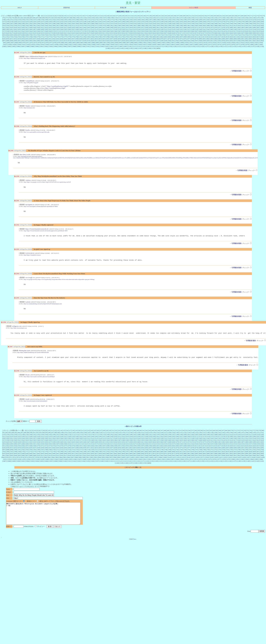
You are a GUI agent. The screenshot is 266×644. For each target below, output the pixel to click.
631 (27, 33)
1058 (149, 44)
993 (113, 43)
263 (181, 22)
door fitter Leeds (25, 156)
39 (154, 16)
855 (104, 39)
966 (8, 43)
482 (239, 27)
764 (15, 37)
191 (166, 20)
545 (220, 29)
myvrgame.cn (30, 206)
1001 (145, 43)
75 (264, 16)
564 (31, 31)
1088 (27, 46)
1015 (210, 43)
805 (174, 37)
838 (39, 39)
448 (108, 27)
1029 (14, 44)
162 (54, 20)
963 (258, 41)
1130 (220, 46)
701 (35, 35)
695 (12, 35)
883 (212, 39)
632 (31, 33)
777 (66, 37)
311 (104, 23)
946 (193, 41)
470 (193, 27)
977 (51, 43)
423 (12, 27)
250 (131, 22)
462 (162, 27)
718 (100, 35)
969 (20, 43)
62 (224, 16)
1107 (115, 46)
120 (154, 18)
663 (150, 33)
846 (69, 39)
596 (154, 31)
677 (204, 33)
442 (85, 27)
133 (204, 18)
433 (50, 27)
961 (251, 41)
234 (69, 22)
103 (89, 18)
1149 (149, 48)
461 (158, 27)
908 (46, 41)
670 (177, 33)
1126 (202, 46)
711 (73, 35)
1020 (233, 43)
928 (123, 41)
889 (235, 39)
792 (123, 37)
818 (224, 37)
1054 (131, 44)
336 (200, 23)
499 (42, 29)
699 (27, 35)
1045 (89, 44)
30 (126, 16)
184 (139, 20)
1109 (125, 46)
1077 (238, 44)
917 (81, 41)
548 (231, 29)
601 (174, 31)
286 (8, 23)
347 (243, 23)
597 (158, 31)
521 (127, 29)
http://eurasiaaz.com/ (29, 108)
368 (62, 25)
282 (254, 22)
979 (59, 43)
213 (251, 20)
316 (123, 23)
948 (200, 41)
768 (31, 37)
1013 (200, 43)
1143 (122, 48)
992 (109, 43)
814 (208, 37)
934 (146, 41)
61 (221, 16)
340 (216, 23)
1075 (228, 44)
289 (19, 23)
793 (127, 37)
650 (100, 33)
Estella (28, 131)
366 (54, 25)
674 (193, 33)
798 (147, 37)
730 (146, 35)
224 (31, 22)
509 (81, 29)
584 (108, 31)
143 (243, 18)
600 (170, 31)
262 (177, 22)
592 (139, 31)
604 (185, 31)
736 (170, 35)
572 (62, 31)
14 (77, 16)
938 (162, 41)
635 (42, 33)
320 (139, 23)
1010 (187, 43)
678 (208, 33)
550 (239, 29)
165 (66, 20)
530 (162, 29)
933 (143, 41)
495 (27, 29)
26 (114, 16)
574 (69, 31)
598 (162, 31)
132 (200, 18)
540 (200, 29)
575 (73, 31)
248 (123, 22)
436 (62, 27)
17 (86, 16)
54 (199, 16)
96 (65, 18)
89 (43, 18)
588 (123, 31)
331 (181, 23)
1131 (225, 46)
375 (89, 25)
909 (50, 41)
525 (143, 29)
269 (204, 22)
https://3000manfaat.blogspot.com (36, 56)
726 (131, 35)
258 (162, 22)
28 (120, 16)
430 (39, 27)
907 (42, 41)
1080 (252, 44)
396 (170, 25)
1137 (253, 46)
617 (235, 31)
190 (162, 20)
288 (15, 23)
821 (235, 37)
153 (19, 20)
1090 (37, 46)
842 (54, 39)
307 (89, 23)
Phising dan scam (24, 354)
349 (251, 23)
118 (146, 18)
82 (22, 18)
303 (73, 23)
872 (170, 39)
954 (224, 41)
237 (81, 22)
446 (100, 27)
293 (35, 23)
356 (15, 25)
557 (4, 31)
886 (224, 39)
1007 (173, 43)
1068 (196, 44)
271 (212, 22)
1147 (140, 48)
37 (147, 16)
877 (189, 39)
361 (35, 25)
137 (219, 18)
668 (170, 33)
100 (78, 18)
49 (184, 16)
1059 (154, 44)
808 (185, 37)
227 (42, 22)
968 (16, 43)
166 (69, 20)
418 (254, 25)
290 (23, 23)
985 (82, 43)
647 (89, 33)
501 (50, 29)
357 (19, 25)
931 (135, 41)
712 (77, 35)
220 (15, 22)
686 (239, 33)
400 (185, 25)
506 (69, 29)
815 (212, 37)
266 (193, 22)
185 (143, 20)
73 (257, 16)
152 (15, 20)
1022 (242, 43)
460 (154, 27)
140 (231, 18)
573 (66, 31)
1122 (184, 46)
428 (31, 27)
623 (258, 31)
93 (56, 18)
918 (85, 41)
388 (139, 25)
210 (239, 20)
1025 (256, 43)
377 (96, 25)
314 (116, 23)
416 (247, 25)
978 (55, 43)
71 (251, 16)
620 (247, 31)
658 (131, 33)
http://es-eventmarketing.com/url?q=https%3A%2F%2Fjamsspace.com (43, 307)
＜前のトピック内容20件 (133, 431)
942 (177, 41)
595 (150, 31)
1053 (126, 44)
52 (193, 16)
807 (181, 37)
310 (100, 23)
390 (147, 25)
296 (46, 23)
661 (143, 33)
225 (35, 22)
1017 (219, 43)
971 (28, 43)
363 (42, 25)
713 (81, 35)
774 (54, 37)
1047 (98, 44)
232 (62, 22)
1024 (252, 43)
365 (50, 25)
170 (85, 20)
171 (89, 20)
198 (193, 20)
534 (177, 29)
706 (54, 35)
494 (23, 29)
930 (131, 41)
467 (181, 27)
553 (251, 29)
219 (12, 22)
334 (193, 23)
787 (104, 37)
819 (227, 37)
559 (12, 31)
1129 (216, 46)
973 (36, 43)
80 (16, 18)
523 (135, 29)
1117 (161, 46)
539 (197, 29)
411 (227, 25)
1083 (4, 46)
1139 (262, 46)
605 (189, 31)
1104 (102, 46)
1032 (28, 44)
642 (69, 33)
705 (50, 35)
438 (69, 27)
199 (197, 20)
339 (212, 23)
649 (96, 33)
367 (58, 25)
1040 (66, 44)
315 (119, 23)
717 (96, 35)
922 (100, 41)
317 (127, 23)
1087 (23, 46)
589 (127, 31)
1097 (69, 46)
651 (104, 33)
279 (243, 22)
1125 (197, 46)
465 (174, 27)
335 (197, 23)
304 (77, 23)
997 (128, 43)
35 (141, 16)
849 (81, 39)
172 (92, 20)
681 (220, 33)
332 (185, 23)
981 (66, 43)
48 (181, 16)
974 (39, 43)
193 (174, 20)
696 (15, 35)
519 (119, 29)
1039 (61, 44)
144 (246, 18)
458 (146, 27)
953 (220, 41)
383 (120, 25)
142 (239, 18)
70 (248, 16)
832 (15, 39)
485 (251, 27)
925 (112, 41)
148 (262, 18)
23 (105, 16)
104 (93, 18)
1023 (247, 43)
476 (216, 27)
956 (231, 41)
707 (58, 35)
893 (251, 39)
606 (193, 31)
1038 (56, 44)
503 (58, 29)
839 (42, 39)
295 (42, 23)
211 (243, 20)
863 (135, 39)
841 (50, 39)
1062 (168, 44)
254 (146, 22)
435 (58, 27)
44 (169, 16)
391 (150, 25)
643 (73, 33)
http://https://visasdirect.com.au (32, 258)
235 (73, 22)
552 (247, 29)
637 (50, 33)
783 (89, 37)
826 (254, 37)
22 (102, 16)
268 (200, 22)
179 (120, 20)
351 (258, 23)
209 (235, 20)
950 (208, 41)
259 (166, 22)
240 (92, 22)
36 (144, 16)
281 (251, 22)
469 (189, 27)
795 (135, 37)
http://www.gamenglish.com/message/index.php (37, 133)
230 (54, 22)
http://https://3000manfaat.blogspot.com (34, 58)
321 (143, 23)
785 (96, 37)
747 (212, 35)
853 (96, 39)
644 (77, 33)
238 (85, 22)
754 (239, 35)
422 (8, 27)
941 (174, 41)
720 (108, 35)
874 (177, 39)
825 (251, 37)
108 (108, 18)
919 (89, 41)
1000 (140, 43)
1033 (33, 44)
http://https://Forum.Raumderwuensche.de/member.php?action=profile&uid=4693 (46, 233)
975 (43, 43)
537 (189, 29)
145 (250, 18)
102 (85, 18)
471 (197, 27)
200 (201, 20)
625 (4, 33)
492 (15, 29)
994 (117, 43)
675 (197, 33)
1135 (243, 46)
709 (66, 35)
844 (62, 39)
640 (62, 33)
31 (129, 16)
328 (170, 23)
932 (139, 41)
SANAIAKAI (30, 256)
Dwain (28, 379)
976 (47, 43)
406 (208, 25)
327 (166, 23)
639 (58, 33)
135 (212, 18)
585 (112, 31)
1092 (46, 46)
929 (127, 41)
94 (59, 18)
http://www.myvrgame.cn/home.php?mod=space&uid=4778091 (41, 208)
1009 (182, 43)
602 (177, 31)
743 (197, 35)
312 (108, 23)
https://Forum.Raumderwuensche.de (37, 231)
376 (92, 25)
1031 (24, 44)
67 (239, 16)
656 (123, 33)
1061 (163, 44)
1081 (256, 44)
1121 (179, 46)
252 (139, 22)
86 (34, 18)
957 (235, 41)
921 (96, 41)
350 (254, 23)
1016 (214, 43)
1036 (47, 44)
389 (143, 25)
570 (54, 31)
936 (154, 41)
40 (157, 16)
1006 (168, 43)
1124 (193, 46)
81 (19, 18)
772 (46, 37)
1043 (80, 44)
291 (27, 23)
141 (235, 18)
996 (124, 43)
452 (123, 27)
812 (200, 37)
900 (15, 41)
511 (89, 29)
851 (89, 39)
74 (261, 16)
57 (209, 16)
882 (208, 39)
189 (158, 20)
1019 (228, 43)
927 (119, 41)
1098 (74, 46)
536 (185, 29)
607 (197, 31)
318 (131, 23)
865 (143, 39)
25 (111, 16)
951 (212, 41)
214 (254, 20)
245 (112, 22)
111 (120, 18)
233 (66, 22)
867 (150, 39)
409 (220, 25)
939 (166, 41)
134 (208, 18)
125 (173, 18)
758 (254, 35)
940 (170, 41)
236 (77, 22)
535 (181, 29)
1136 (248, 46)
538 (193, 29)
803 (166, 37)
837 (35, 39)
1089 (32, 46)
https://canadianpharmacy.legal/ (55, 88)
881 (204, 39)
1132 (230, 46)
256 (154, 22)
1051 (117, 44)
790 (116, 37)
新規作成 (67, 8)
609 (204, 31)
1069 (200, 44)
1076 (233, 44)
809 (189, 37)
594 (147, 31)
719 (104, 35)
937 (158, 41)
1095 (60, 46)
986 (86, 43)
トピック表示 (193, 8)
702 (39, 35)
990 (101, 43)
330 (177, 23)
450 (116, 27)
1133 (234, 46)
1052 (121, 44)
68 (242, 16)
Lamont (28, 305)
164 (62, 20)
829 (4, 39)
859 (120, 39)
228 (46, 22)
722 (116, 35)
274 (224, 22)
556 (262, 29)
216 (262, 20)
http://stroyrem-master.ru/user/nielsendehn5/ (36, 406)
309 (96, 23)
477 (220, 27)
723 (119, 35)
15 (80, 16)
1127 (207, 46)
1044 (84, 44)
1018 (224, 43)
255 (150, 22)
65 (233, 16)
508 (77, 29)
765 (19, 37)
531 (166, 29)
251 (135, 22)
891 (243, 39)
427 (27, 27)
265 (189, 22)
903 (27, 41)
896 (262, 39)
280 (247, 22)
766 (23, 37)
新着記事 (123, 8)
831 (12, 39)
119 (150, 18)
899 (12, 41)
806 (177, 37)
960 (247, 41)
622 (254, 31)
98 (71, 18)
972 (32, 43)
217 (4, 22)
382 (116, 25)
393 (158, 25)
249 (127, 22)
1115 (152, 46)
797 (143, 37)
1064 (177, 44)
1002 (149, 43)
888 (231, 39)
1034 (38, 44)
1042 (75, 44)
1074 (224, 44)
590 (131, 31)
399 (181, 25)
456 (139, 27)
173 (96, 20)
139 (227, 18)
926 (116, 41)
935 (150, 41)
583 (104, 31)
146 (254, 18)
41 (160, 16)
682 (224, 33)
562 (23, 31)
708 (62, 35)
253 (143, 22)
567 (42, 31)
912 (62, 41)
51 (190, 16)
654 (116, 33)
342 (224, 23)
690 (254, 33)
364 (46, 25)
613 (220, 31)
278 (239, 22)
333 (189, 23)
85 (31, 18)
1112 (138, 46)
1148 (145, 48)
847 (73, 39)
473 (204, 27)
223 (27, 22)
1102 (92, 46)
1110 (129, 46)
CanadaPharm (30, 81)
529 (158, 29)
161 (50, 20)
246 (116, 22)
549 (235, 29)
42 (163, 16)
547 (227, 29)
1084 (9, 46)
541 (204, 29)
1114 (147, 46)
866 (146, 39)
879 (197, 39)
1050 (112, 44)
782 (85, 37)
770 (39, 37)
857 (112, 39)
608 (201, 31)
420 (262, 25)
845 (66, 39)
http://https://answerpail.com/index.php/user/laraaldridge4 (39, 381)
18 (89, 16)
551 (243, 29)
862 (131, 39)
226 (39, 22)
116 (139, 18)
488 (262, 27)
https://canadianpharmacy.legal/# (58, 87)
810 (193, 37)
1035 (42, 44)
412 (231, 25)
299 (58, 23)
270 (208, 22)
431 (42, 27)
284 (262, 22)
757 (251, 35)
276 (231, 22)
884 (216, 39)
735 (166, 35)
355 (12, 25)
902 (23, 41)
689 (251, 33)
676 (200, 33)
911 (58, 41)
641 (66, 33)
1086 (18, 46)
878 (193, 39)
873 (174, 39)
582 (100, 31)
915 (73, 41)
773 (50, 37)
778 (69, 37)
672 (185, 33)
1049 (107, 44)
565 (35, 31)
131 (196, 18)
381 (112, 25)
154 (23, 20)
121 (158, 18)
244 (108, 22)
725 (127, 35)
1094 (55, 46)
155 (27, 20)
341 (220, 23)
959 (243, 41)
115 (135, 18)
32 (132, 16)
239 (89, 22)
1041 (70, 44)
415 (243, 25)
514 (100, 29)
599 (166, 31)
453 (127, 27)
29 (123, 16)
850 (85, 39)
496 (31, 29)
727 (135, 35)
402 (193, 25)
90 (46, 18)
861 (127, 39)
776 (62, 37)
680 (216, 33)
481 (235, 27)
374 (85, 25)
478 (224, 27)
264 (185, 22)
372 (77, 25)
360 (31, 25)
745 (204, 35)
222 (23, 22)
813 (204, 37)
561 (19, 31)
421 (4, 27)
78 (10, 18)
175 (104, 20)
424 (15, 27)
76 (4, 18)
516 (108, 29)
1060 (159, 44)
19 (92, 16)
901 (19, 41)
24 (108, 16)
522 (131, 29)
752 (231, 35)
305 (81, 23)
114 (131, 18)
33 (135, 16)
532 (170, 29)
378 (100, 25)
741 (189, 35)
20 (95, 16)
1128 (211, 46)
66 (236, 16)
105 (97, 18)
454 (131, 27)
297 (50, 23)
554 (254, 29)
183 (135, 20)
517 (112, 29)
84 (28, 18)
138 (223, 18)
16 (83, 16)
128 (185, 18)
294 (39, 23)
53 (196, 16)
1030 (19, 44)
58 (212, 16)
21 (99, 16)
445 (96, 27)
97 (68, 18)
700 (31, 35)
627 (12, 33)
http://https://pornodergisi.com (19, 332)
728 (139, 35)
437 (66, 27)
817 (220, 37)
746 (208, 35)
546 (224, 29)
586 (116, 31)
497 (35, 29)
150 (8, 20)
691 (258, 33)
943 (181, 41)
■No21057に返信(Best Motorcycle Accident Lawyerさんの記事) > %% (48, 521)
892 (247, 39)
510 (85, 29)
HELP (20, 8)
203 (212, 20)
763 (12, 37)
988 (93, 43)
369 (66, 25)
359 (27, 25)
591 (135, 31)
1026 (261, 43)
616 (231, 31)
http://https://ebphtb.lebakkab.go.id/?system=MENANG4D (33, 356)
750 (224, 35)
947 (197, 41)
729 (143, 35)
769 (35, 37)
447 (104, 27)
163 (58, 20)
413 (235, 25)
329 (174, 23)
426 (23, 27)
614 (224, 31)
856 (108, 39)
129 (189, 18)
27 (117, 16)
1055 (135, 44)
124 (169, 18)
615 (227, 31)
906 (39, 41)
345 (235, 23)
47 (178, 16)
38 (150, 16)
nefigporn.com (17, 330)
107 (104, 18)
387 (135, 25)
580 (92, 31)
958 (239, 41)
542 (208, 29)
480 (231, 27)
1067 (191, 44)
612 (216, 31)
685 (235, 33)
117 (143, 18)
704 (46, 35)
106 (101, 18)
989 (97, 43)
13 (74, 16)
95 (62, 18)
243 (104, 22)
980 (62, 43)
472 (200, 27)
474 (208, 27)
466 (177, 27)
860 (123, 39)
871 (166, 39)
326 (162, 23)
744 (200, 35)
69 (245, 16)
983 (74, 43)
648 (92, 33)
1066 (186, 44)
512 (92, 29)
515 (104, 29)
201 (204, 20)
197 (189, 20)
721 (112, 35)
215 (258, 20)
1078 (242, 44)
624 (262, 31)
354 (8, 25)
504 (62, 29)
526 (146, 29)
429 (35, 27)
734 (162, 35)
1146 (135, 48)
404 (201, 25)
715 (89, 35)
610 (208, 31)
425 (19, 27)
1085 (14, 46)
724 (123, 35)
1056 (140, 44)
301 (66, 23)
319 (135, 23)
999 (136, 43)
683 (227, 33)
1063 (173, 44)
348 (247, 23)
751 (227, 35)
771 (42, 37)
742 (193, 35)
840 (46, 39)
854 (100, 39)
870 (162, 39)
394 (162, 25)
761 (4, 37)
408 (216, 25)
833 (19, 39)
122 (162, 18)
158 (39, 20)
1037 (52, 44)
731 (150, 35)
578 (85, 31)
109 (112, 18)
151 (12, 20)
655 (120, 33)
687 (243, 33)
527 (150, 29)
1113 (143, 46)
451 (120, 27)
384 (123, 25)
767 (27, 37)
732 (154, 35)
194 (177, 20)
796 (139, 37)
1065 (182, 44)
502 (54, 29)
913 (65, 41)
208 (231, 20)
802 (162, 37)
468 (185, 27)
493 (19, 29)
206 (224, 20)
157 (35, 20)
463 (166, 27)
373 (81, 25)
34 (138, 16)
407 (212, 25)
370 (69, 25)
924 (108, 41)
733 (158, 35)
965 (5, 43)
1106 (111, 46)
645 (81, 33)
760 (262, 35)
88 (40, 18)
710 (69, 35)
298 (54, 23)
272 (216, 22)
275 (227, 22)
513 (96, 29)
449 (112, 27)
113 (127, 18)
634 (39, 33)
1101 (88, 46)
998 (132, 43)
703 (42, 35)
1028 (10, 44)
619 (243, 31)
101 (81, 18)
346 (239, 23)
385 (127, 25)
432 (46, 27)
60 (218, 16)
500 (46, 29)
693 (4, 35)
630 (23, 33)
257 (158, 22)
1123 (188, 46)
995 (120, 43)
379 (104, 25)
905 (35, 41)
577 (81, 31)
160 (46, 20)
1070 (205, 44)
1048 (103, 44)
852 (92, 39)
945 (189, 41)
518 (116, 29)
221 (19, 22)
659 (135, 33)
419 (258, 25)
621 (251, 31)
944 (185, 41)
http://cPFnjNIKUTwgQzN (31, 83)
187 (150, 20)
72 (254, 16)
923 (104, 41)
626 (8, 33)
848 (77, 39)
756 (247, 35)
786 (100, 37)
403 (197, 25)
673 (189, 33)
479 (227, 27)
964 (262, 41)
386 (131, 25)
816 (216, 37)
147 (258, 18)
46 (175, 16)
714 (85, 35)
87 (37, 18)
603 (181, 31)
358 (23, 25)
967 (12, 43)
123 (165, 18)
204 (216, 20)
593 (143, 31)
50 (187, 16)
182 (131, 20)
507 (73, 29)
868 (154, 39)
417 (251, 25)
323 (150, 23)
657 (127, 33)
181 (127, 20)
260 (170, 22)
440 (77, 27)
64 (230, 16)
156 (31, 20)
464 (170, 27)
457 (143, 27)
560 (15, 31)
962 (254, 41)
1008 (177, 43)
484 (247, 27)
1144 (126, 48)
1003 (154, 43)
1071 (210, 44)
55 (202, 16)
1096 (65, 46)
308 (92, 23)
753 (235, 35)
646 (85, 33)
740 (185, 35)
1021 (238, 43)
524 (139, 29)
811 (197, 37)
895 (258, 39)
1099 (79, 46)
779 (73, 37)
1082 (261, 44)
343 (227, 23)
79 (13, 18)
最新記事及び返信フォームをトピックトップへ (133, 12)
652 (108, 33)
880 (200, 39)
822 (239, 37)
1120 (174, 46)
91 (50, 18)
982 (70, 43)
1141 (112, 48)
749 (220, 35)
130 (193, 18)
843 (58, 39)
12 (71, 16)
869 (158, 39)
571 (58, 31)
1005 (163, 43)
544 (216, 29)
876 (185, 39)
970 (24, 43)
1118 (165, 46)
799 (150, 37)
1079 (247, 44)
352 (262, 23)
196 (185, 20)
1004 (159, 43)
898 (8, 41)
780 (77, 37)
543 (212, 29)
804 (170, 37)
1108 (120, 46)
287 (12, 23)
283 (258, 22)
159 (42, 20)
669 (174, 33)
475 (212, 27)
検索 (250, 8)
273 (220, 22)
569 (50, 31)
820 (231, 37)
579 (89, 31)
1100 (83, 46)
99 (74, 18)
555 (258, 29)
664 (154, 33)
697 (19, 35)
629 (19, 33)
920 (92, 41)
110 (116, 18)
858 (116, 39)
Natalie (28, 106)
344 (231, 23)
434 (54, 27)
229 (50, 22)
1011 (191, 43)
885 (220, 39)
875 (181, 39)
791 (120, 37)
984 (78, 43)
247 (120, 22)
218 (8, 22)
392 (154, 25)
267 (197, 22)
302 (69, 23)
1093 (51, 46)
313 (112, 23)
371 (73, 25)
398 (177, 25)
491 (12, 29)
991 (105, 43)
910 (54, 41)
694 (8, 35)
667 (166, 33)
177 (112, 20)
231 (58, 22)
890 (239, 39)
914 (69, 41)
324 (154, 23)
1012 (196, 43)
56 (206, 16)
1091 (41, 46)
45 (172, 16)
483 (243, 27)
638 (54, 33)
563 (27, 31)
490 (8, 29)
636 (46, 33)
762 (8, 37)
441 (81, 27)
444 (92, 27)
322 (146, 23)
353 (4, 25)
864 (139, 39)
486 (254, 27)
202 (208, 20)
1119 (170, 46)
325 (158, 23)
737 (174, 35)
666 (162, 33)
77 (7, 18)
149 (4, 20)
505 (66, 29)
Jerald (27, 404)
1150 (154, 48)
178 (116, 20)
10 (65, 16)
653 (112, 33)
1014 (205, 43)
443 (89, 27)
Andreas (28, 182)
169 (81, 20)
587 (120, 31)
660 (139, 33)
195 (181, 20)
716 (92, 35)
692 (262, 33)
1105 (106, 46)
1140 (108, 48)
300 (62, 23)
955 (227, 41)
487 (258, 27)
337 (204, 23)
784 (92, 37)
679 (212, 33)
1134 (239, 46)
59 (215, 16)
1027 (5, 44)
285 (4, 23)
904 (31, 41)
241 (96, 22)
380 (108, 25)
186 (147, 20)
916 (77, 41)
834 (23, 39)
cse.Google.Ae (30, 280)
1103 (97, 46)
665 (158, 33)
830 (8, 39)
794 (131, 37)
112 (124, 18)
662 (146, 33)
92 (53, 18)
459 (150, 27)
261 (174, 22)
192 (170, 20)
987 (90, 43)
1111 (134, 46)
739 (181, 35)
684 (231, 33)
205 (220, 20)
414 (239, 25)
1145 (131, 48)
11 (68, 16)
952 (216, 41)
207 (227, 20)
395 (166, 25)
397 (174, 25)
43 (166, 16)
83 (25, 18)
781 (81, 37)
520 (123, 29)
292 (31, 23)
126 (177, 18)
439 (73, 27)
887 (227, 39)
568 (46, 31)
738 (177, 35)
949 (204, 41)
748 (216, 35)
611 (212, 31)
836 (31, 39)
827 (258, 37)
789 (112, 37)
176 (108, 20)
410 (224, 25)
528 (154, 29)
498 (39, 29)
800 (154, 37)
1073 (219, 44)
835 (27, 39)
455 (135, 27)
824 (247, 37)
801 (158, 37)
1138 (257, 46)
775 (58, 37)
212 (247, 20)
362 (39, 25)
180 (123, 20)
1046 (94, 44)
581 (96, 31)
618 (239, 31)
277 (235, 22)
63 (227, 16)
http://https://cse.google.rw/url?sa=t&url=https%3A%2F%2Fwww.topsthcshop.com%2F (47, 183)
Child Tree (133, 548)
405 (204, 25)
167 (73, 20)
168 (77, 20)
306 (85, 23)
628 (15, 33)
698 (23, 35)
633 (35, 33)
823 (243, 37)
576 (77, 31)
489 (4, 29)
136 (216, 18)
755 (243, 35)
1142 (117, 48)
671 (181, 33)
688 (247, 33)
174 (100, 20)
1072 (214, 44)
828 (262, 37)
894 (254, 39)
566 (39, 31)
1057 (145, 44)
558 (8, 31)
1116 (156, 46)
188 (154, 20)
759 (258, 35)
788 (108, 37)
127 (181, 18)
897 (4, 41)
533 (174, 29)
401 (189, 25)
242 (100, 22)
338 (208, 23)
